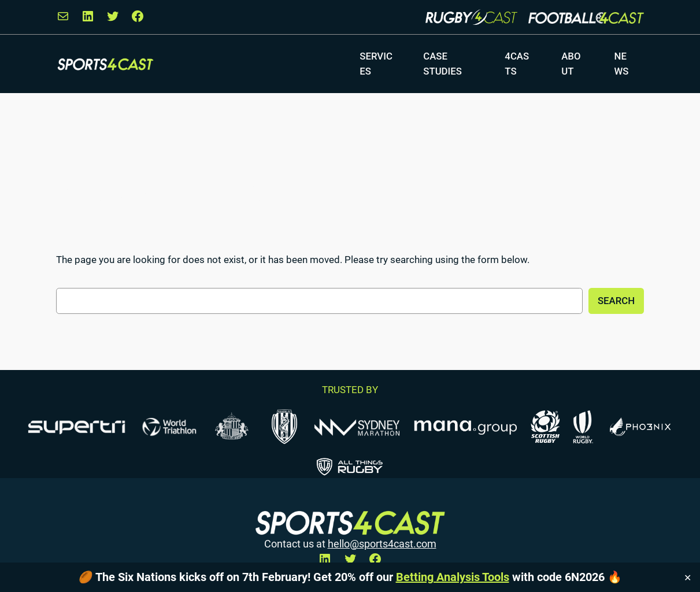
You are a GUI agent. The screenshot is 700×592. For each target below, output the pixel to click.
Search (616, 301)
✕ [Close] (688, 577)
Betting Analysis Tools (453, 577)
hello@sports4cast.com (382, 544)
